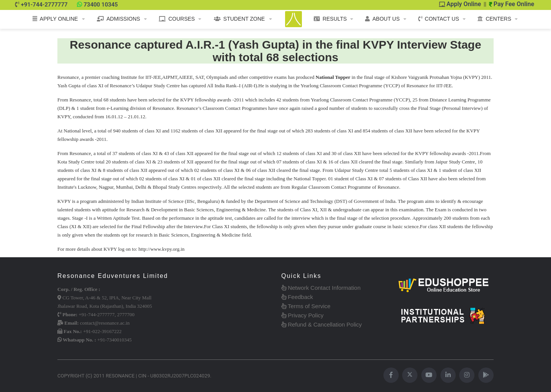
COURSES (177, 19)
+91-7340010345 (114, 340)
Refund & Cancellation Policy (322, 324)
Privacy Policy (302, 315)
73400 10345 (101, 5)
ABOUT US (382, 19)
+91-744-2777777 (44, 5)
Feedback (297, 297)
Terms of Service (306, 306)
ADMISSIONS (118, 19)
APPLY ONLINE (55, 19)
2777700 (126, 314)
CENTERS (494, 19)
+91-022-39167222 (102, 331)
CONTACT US (439, 19)
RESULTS (330, 19)
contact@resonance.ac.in (105, 323)
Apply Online (460, 4)
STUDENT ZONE (240, 19)
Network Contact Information (321, 288)
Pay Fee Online (512, 4)
